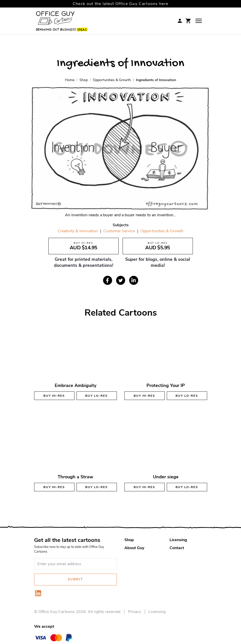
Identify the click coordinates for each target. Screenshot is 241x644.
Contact (177, 548)
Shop (129, 540)
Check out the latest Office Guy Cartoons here (121, 4)
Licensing (178, 540)
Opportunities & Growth (162, 231)
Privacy (134, 612)
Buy (54, 396)
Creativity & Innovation (78, 231)
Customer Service (119, 231)
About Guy (134, 548)
